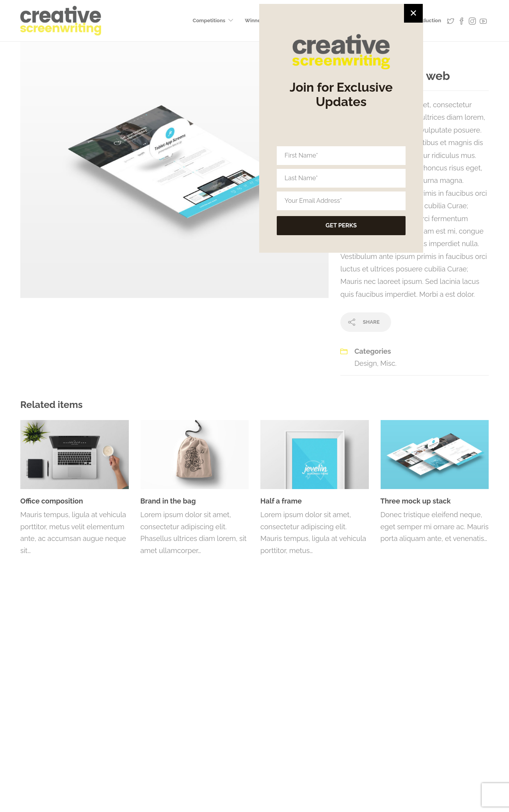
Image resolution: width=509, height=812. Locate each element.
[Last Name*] (341, 189)
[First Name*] (341, 167)
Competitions (209, 20)
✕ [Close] (413, 24)
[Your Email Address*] (341, 212)
